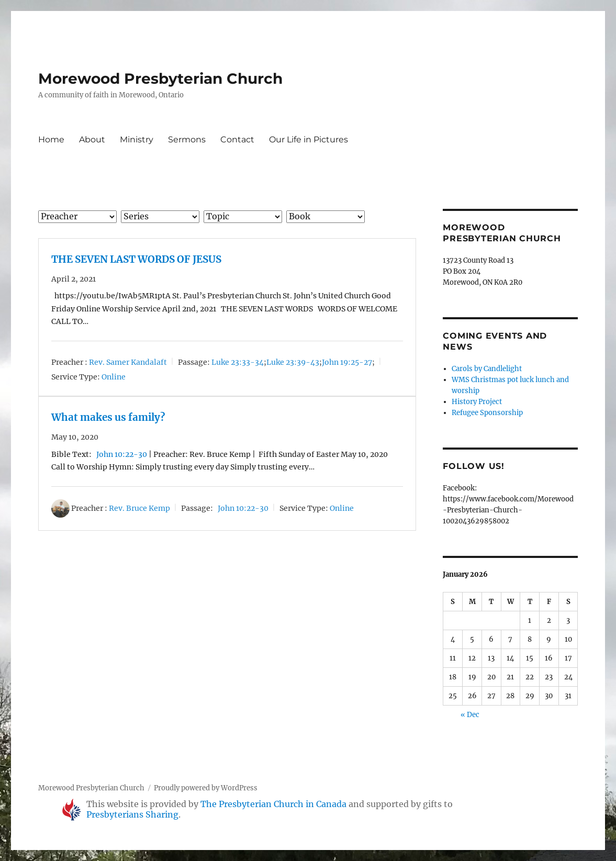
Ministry (137, 139)
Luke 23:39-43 (293, 362)
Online (114, 377)
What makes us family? (108, 417)
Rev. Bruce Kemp (139, 508)
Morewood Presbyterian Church (160, 79)
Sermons (187, 139)
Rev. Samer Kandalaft (128, 362)
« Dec (470, 715)
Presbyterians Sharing (132, 814)
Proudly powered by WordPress (206, 788)
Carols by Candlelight (487, 369)
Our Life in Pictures (309, 139)
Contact (237, 139)
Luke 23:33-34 (238, 362)
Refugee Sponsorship (487, 413)
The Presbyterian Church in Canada (273, 804)
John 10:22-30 (122, 454)
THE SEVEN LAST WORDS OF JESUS (136, 259)
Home (51, 139)
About (92, 139)
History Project (477, 402)
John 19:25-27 (347, 362)
